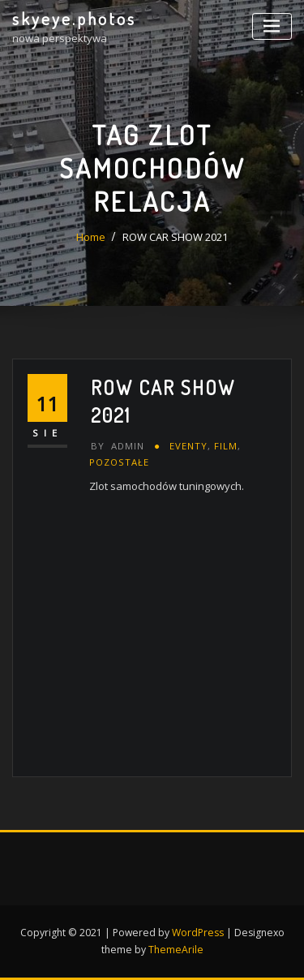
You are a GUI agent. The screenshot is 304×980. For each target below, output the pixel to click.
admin (118, 446)
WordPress (198, 933)
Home (91, 237)
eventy (188, 446)
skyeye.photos (74, 19)
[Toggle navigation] (272, 26)
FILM (226, 446)
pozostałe (119, 462)
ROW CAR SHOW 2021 (175, 237)
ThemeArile (176, 950)
